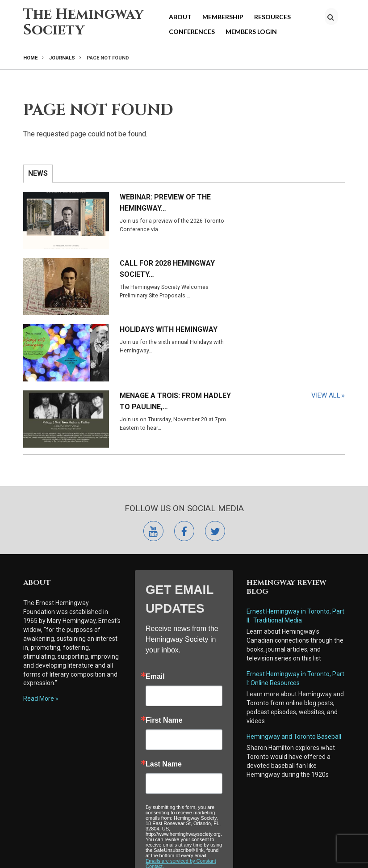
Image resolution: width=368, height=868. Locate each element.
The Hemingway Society (84, 22)
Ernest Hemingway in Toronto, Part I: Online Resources (295, 542)
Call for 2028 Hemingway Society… (296, 203)
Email (155, 540)
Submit (184, 761)
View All (326, 308)
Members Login (251, 32)
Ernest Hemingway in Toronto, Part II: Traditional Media (295, 479)
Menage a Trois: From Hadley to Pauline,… (298, 262)
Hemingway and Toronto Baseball (294, 600)
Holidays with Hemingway (123, 262)
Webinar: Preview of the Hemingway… (134, 203)
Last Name (164, 628)
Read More (39, 562)
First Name (164, 584)
